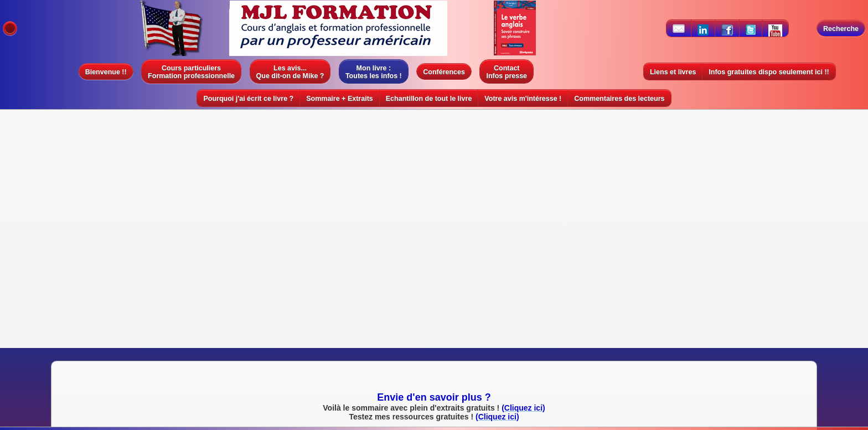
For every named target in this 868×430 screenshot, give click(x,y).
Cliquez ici (510, 219)
